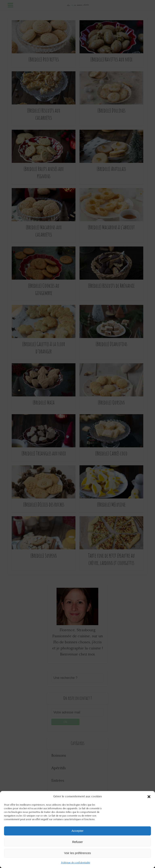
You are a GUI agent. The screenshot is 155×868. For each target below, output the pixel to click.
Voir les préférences (78, 853)
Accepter (77, 831)
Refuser (78, 842)
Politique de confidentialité (76, 863)
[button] (149, 797)
